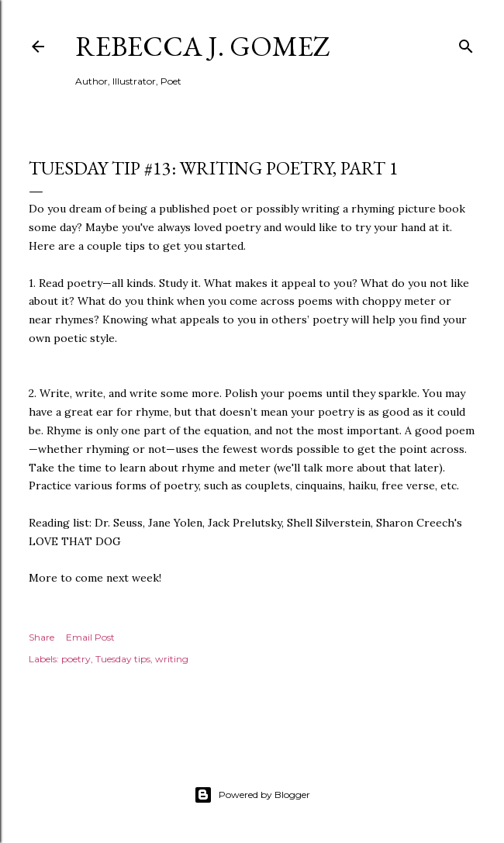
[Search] (466, 43)
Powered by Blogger (252, 795)
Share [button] (41, 637)
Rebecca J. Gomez (203, 46)
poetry (76, 659)
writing (172, 659)
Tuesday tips (123, 659)
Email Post (90, 637)
